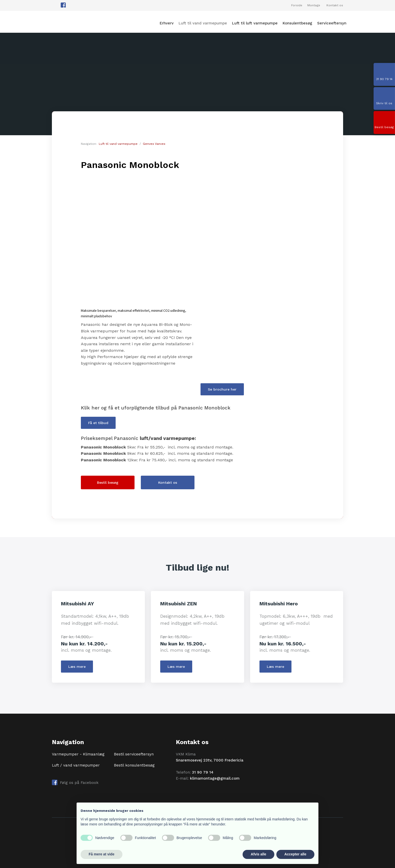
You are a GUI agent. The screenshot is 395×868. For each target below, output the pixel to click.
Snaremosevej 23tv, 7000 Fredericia (210, 760)
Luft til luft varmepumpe (255, 23)
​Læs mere (77, 667)
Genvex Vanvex (154, 144)
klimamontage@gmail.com (215, 778)
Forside (297, 5)
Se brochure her (222, 389)
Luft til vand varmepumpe (203, 23)
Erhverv (167, 23)
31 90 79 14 (203, 772)
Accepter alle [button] (295, 854)
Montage (314, 5)
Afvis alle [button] (258, 854)
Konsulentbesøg (297, 23)
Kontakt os (335, 5)
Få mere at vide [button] (102, 854)
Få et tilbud (98, 423)
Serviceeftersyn (332, 23)
